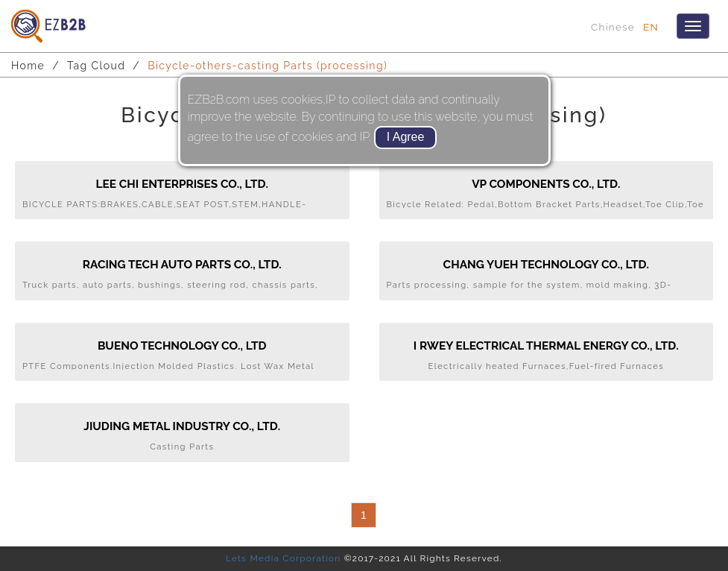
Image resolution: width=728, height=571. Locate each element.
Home (28, 66)
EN (651, 27)
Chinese (613, 27)
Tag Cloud (96, 66)
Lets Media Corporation (283, 558)
